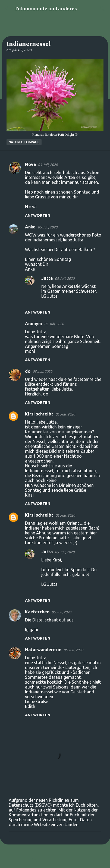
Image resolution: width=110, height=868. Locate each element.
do (28, 371)
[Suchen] (102, 9)
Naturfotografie (24, 142)
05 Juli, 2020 (48, 165)
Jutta (47, 278)
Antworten (38, 215)
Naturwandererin (43, 650)
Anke (30, 227)
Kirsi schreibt (39, 414)
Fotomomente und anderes (46, 9)
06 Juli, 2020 (61, 612)
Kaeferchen (37, 612)
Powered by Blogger (55, 860)
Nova (30, 164)
